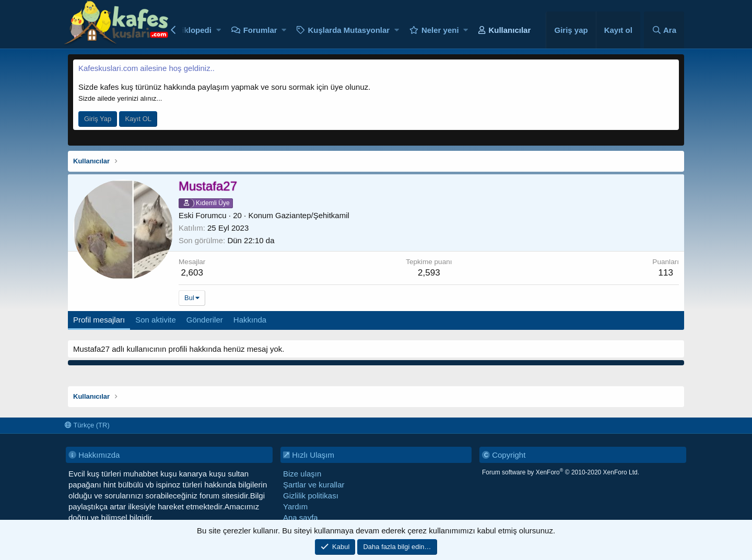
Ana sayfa (301, 517)
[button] (219, 30)
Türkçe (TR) (87, 425)
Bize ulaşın (302, 474)
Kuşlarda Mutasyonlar (349, 30)
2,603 (192, 273)
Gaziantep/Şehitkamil (312, 215)
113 (665, 273)
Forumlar (260, 30)
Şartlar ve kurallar (314, 485)
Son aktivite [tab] (156, 320)
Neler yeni (440, 30)
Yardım (295, 507)
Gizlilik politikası (311, 496)
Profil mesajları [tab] (99, 320)
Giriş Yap (98, 119)
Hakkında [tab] (250, 320)
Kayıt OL (138, 119)
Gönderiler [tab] (205, 320)
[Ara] (664, 30)
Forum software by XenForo (561, 472)
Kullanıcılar (509, 30)
